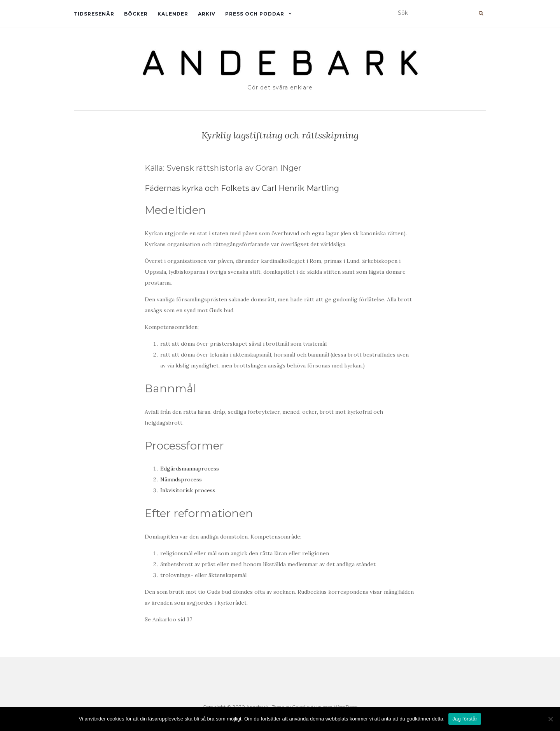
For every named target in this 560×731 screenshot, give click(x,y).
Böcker (136, 14)
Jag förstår (465, 719)
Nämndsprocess (181, 479)
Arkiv (207, 14)
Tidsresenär (94, 14)
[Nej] (550, 719)
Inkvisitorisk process (188, 490)
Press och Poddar (255, 14)
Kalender (173, 14)
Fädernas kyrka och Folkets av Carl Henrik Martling (242, 188)
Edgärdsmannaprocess (190, 469)
